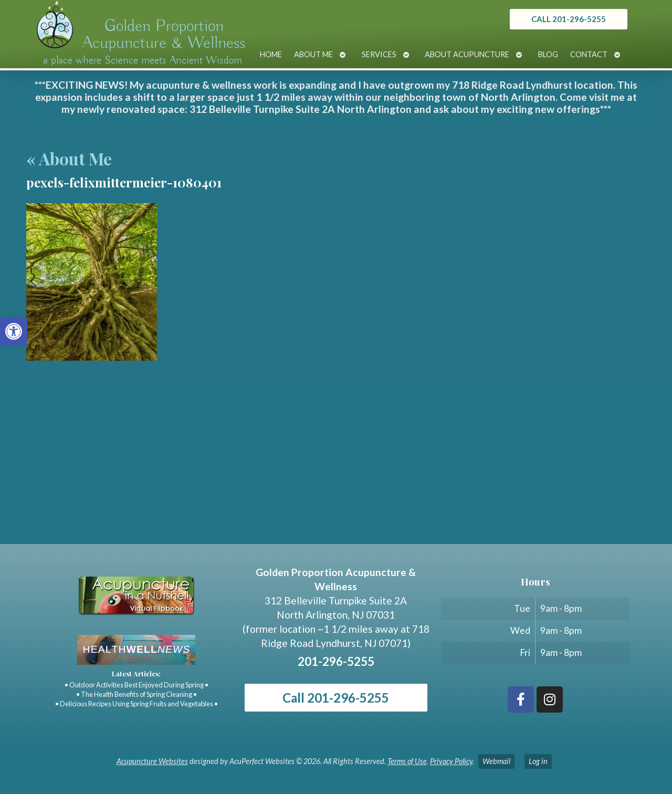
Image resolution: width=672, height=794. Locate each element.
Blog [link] (548, 54)
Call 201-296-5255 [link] (336, 698)
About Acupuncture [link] (467, 54)
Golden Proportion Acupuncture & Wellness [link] (164, 35)
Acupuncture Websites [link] (152, 761)
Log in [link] (538, 761)
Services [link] (379, 54)
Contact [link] (589, 54)
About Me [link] (313, 54)
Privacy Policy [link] (451, 761)
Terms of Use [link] (407, 761)
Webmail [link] (496, 761)
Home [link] (271, 54)
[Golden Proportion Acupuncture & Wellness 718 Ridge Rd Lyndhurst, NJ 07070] (336, 465)
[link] (14, 331)
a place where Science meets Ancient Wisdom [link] (143, 60)
